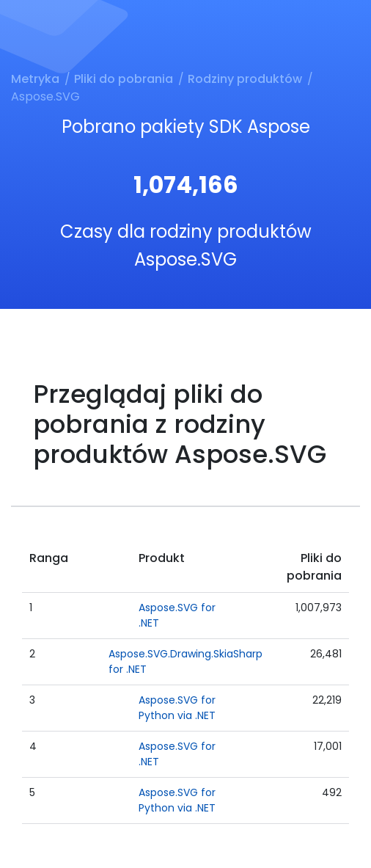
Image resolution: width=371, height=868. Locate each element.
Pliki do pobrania (124, 79)
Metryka (35, 79)
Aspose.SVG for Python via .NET (177, 708)
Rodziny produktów (245, 79)
